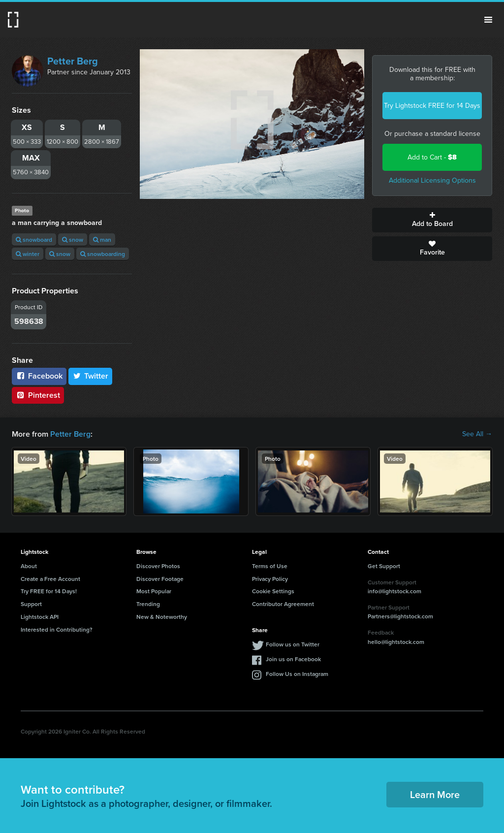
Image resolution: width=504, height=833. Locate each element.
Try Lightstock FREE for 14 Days (432, 106)
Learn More (435, 794)
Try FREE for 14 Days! (49, 591)
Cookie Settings (273, 591)
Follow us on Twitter (293, 644)
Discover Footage (160, 579)
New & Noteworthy (162, 617)
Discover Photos (158, 566)
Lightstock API (40, 617)
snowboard (34, 240)
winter (28, 254)
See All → (477, 434)
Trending (148, 604)
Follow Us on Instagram (297, 674)
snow (73, 240)
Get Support (384, 566)
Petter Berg (73, 61)
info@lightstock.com (394, 591)
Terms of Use (270, 566)
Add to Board (432, 220)
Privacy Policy (270, 579)
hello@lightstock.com (396, 642)
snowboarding (103, 254)
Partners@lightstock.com (400, 616)
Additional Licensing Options (432, 180)
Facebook (39, 376)
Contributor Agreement (283, 604)
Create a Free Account (50, 579)
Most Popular (154, 591)
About (29, 566)
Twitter (91, 376)
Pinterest (38, 395)
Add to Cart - (432, 157)
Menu (488, 20)
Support (31, 604)
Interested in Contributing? (57, 629)
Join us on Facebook (293, 659)
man (102, 240)
